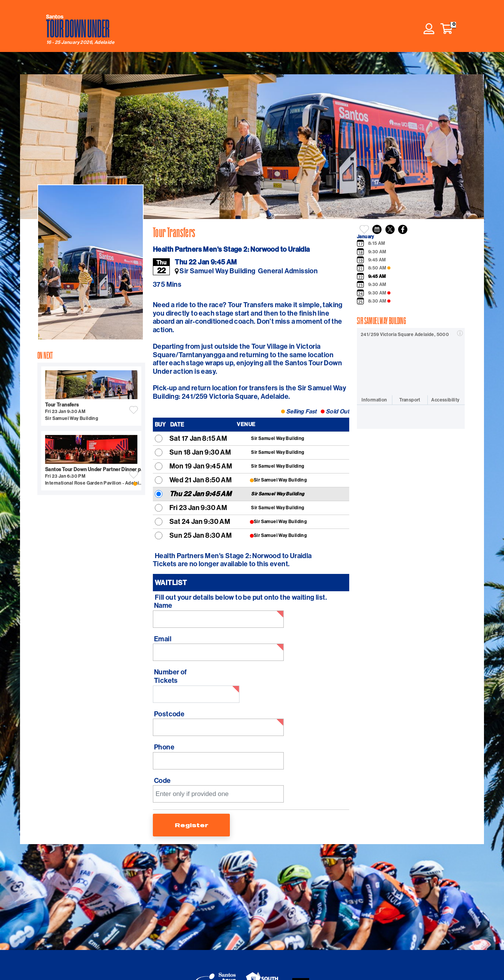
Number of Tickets (171, 676)
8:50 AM (379, 268)
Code (162, 781)
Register (192, 825)
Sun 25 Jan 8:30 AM (201, 535)
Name (163, 605)
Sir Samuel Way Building (278, 438)
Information (374, 400)
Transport (410, 400)
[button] (447, 29)
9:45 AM (377, 260)
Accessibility (445, 400)
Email (163, 639)
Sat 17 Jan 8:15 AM (198, 438)
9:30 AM (377, 252)
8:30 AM (379, 301)
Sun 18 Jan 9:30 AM (200, 452)
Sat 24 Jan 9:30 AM (200, 521)
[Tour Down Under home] (78, 26)
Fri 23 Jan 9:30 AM (198, 508)
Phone (164, 747)
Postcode (169, 714)
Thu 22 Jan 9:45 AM (200, 494)
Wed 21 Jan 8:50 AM (201, 480)
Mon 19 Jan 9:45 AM (201, 466)
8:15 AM (377, 243)
